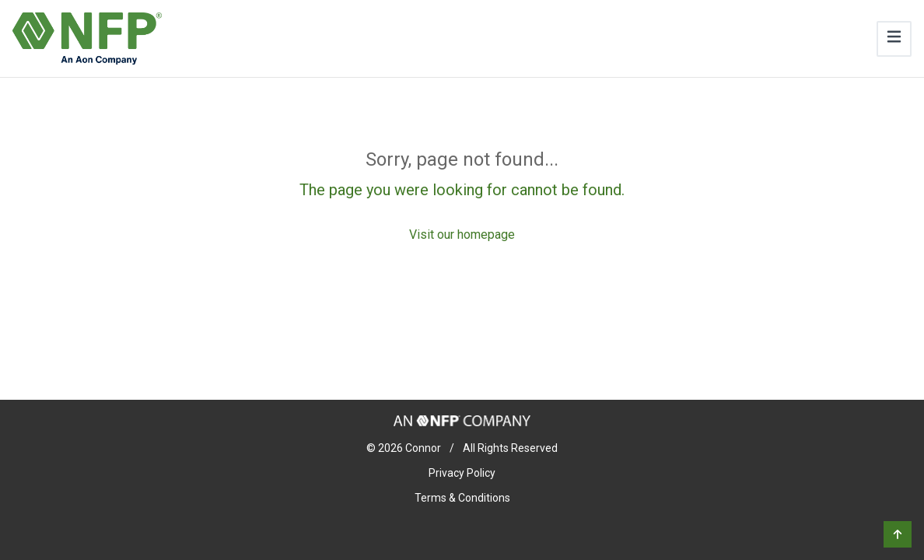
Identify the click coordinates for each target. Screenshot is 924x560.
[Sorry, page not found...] (462, 196)
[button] (898, 534)
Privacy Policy (462, 473)
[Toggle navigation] (894, 39)
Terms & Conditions (462, 498)
